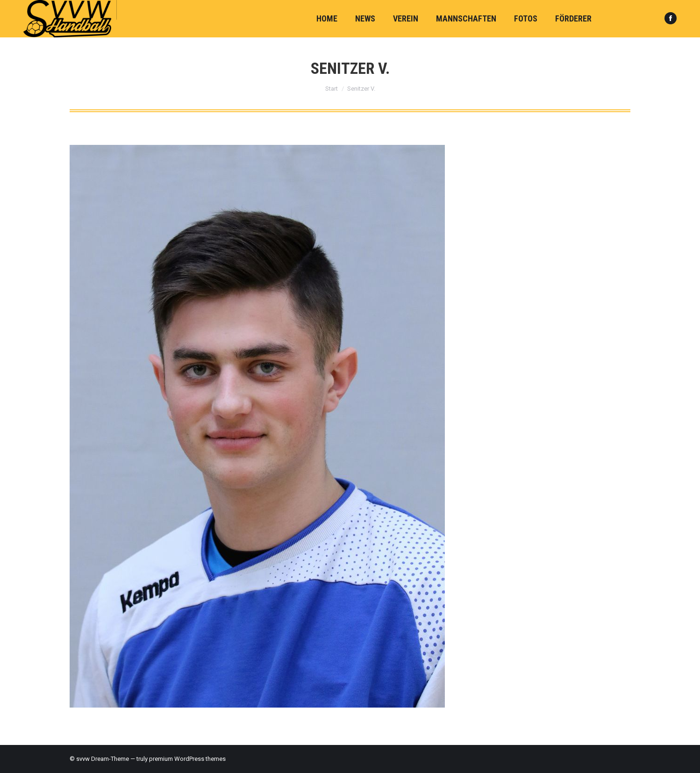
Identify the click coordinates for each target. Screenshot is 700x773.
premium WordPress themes (187, 759)
